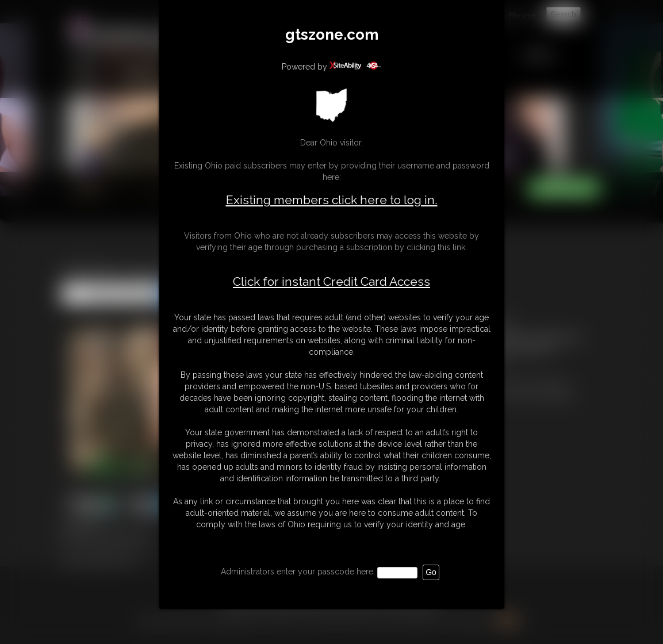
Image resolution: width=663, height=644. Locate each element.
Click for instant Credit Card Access (331, 282)
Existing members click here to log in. (332, 200)
